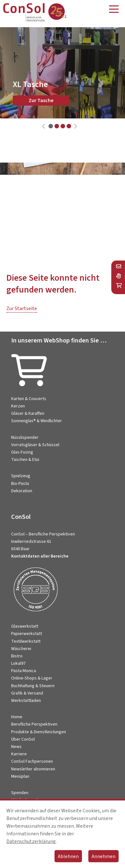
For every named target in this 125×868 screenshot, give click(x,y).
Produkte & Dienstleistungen (39, 732)
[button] (51, 126)
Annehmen (103, 856)
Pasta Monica (24, 671)
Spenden (20, 793)
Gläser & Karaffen (28, 414)
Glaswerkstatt (25, 626)
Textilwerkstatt (26, 641)
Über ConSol (23, 739)
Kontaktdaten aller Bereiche (40, 556)
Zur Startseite (22, 309)
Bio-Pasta (20, 484)
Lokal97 (18, 663)
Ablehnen (68, 856)
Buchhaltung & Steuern (33, 686)
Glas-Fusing (22, 452)
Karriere (19, 754)
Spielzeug (21, 476)
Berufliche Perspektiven (34, 724)
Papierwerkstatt (27, 634)
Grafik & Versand (27, 693)
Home (17, 717)
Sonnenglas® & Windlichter (37, 421)
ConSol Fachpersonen (32, 761)
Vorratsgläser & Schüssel (35, 445)
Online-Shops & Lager (32, 678)
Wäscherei (21, 649)
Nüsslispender (25, 438)
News (16, 747)
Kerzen (18, 406)
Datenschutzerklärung (31, 841)
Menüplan (20, 776)
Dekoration (22, 491)
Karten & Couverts (29, 399)
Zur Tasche (41, 100)
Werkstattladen (26, 701)
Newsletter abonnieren (33, 769)
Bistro (17, 656)
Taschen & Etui (25, 460)
